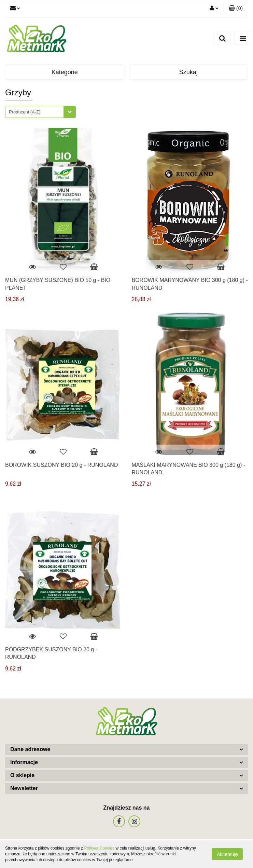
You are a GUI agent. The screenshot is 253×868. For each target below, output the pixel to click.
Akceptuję (227, 854)
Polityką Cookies (99, 848)
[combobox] (40, 112)
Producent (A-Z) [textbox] (25, 112)
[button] (236, 9)
